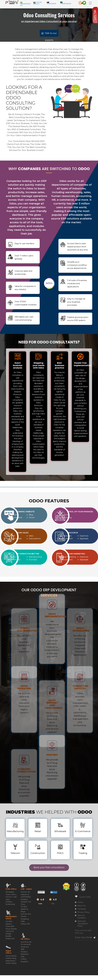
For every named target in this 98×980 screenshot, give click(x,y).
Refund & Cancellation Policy (83, 924)
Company (82, 909)
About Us (82, 906)
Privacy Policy (84, 912)
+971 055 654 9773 (38, 3)
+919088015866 (25, 4)
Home (80, 902)
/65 (21, 5)
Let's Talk (95, 15)
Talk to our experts (49, 34)
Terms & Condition (82, 917)
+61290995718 (51, 4)
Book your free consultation (49, 867)
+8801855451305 (66, 4)
